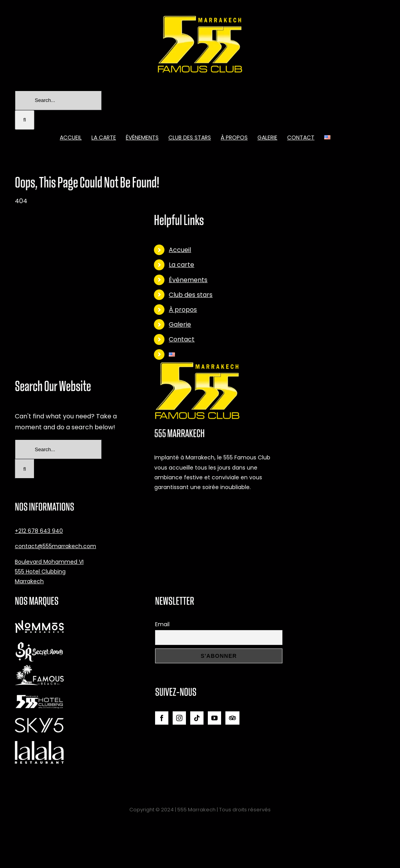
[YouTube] (214, 718)
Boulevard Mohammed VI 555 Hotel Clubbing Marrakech (49, 572)
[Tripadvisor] (232, 718)
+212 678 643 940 (39, 531)
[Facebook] (162, 718)
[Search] (25, 120)
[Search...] (58, 100)
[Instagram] (179, 718)
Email (162, 624)
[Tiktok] (197, 718)
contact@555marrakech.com (55, 546)
